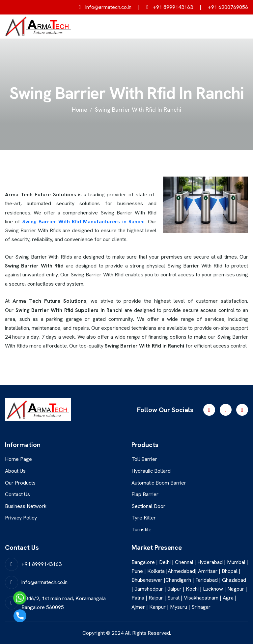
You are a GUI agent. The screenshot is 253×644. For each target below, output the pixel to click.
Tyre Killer (144, 518)
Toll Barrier (144, 459)
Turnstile (141, 530)
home (80, 110)
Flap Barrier (145, 494)
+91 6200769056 (228, 7)
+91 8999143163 (170, 7)
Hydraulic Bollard (151, 471)
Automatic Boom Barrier (159, 483)
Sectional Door (148, 506)
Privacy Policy (21, 518)
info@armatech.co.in (105, 7)
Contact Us (17, 494)
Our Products (20, 483)
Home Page (18, 459)
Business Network (26, 506)
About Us (15, 471)
